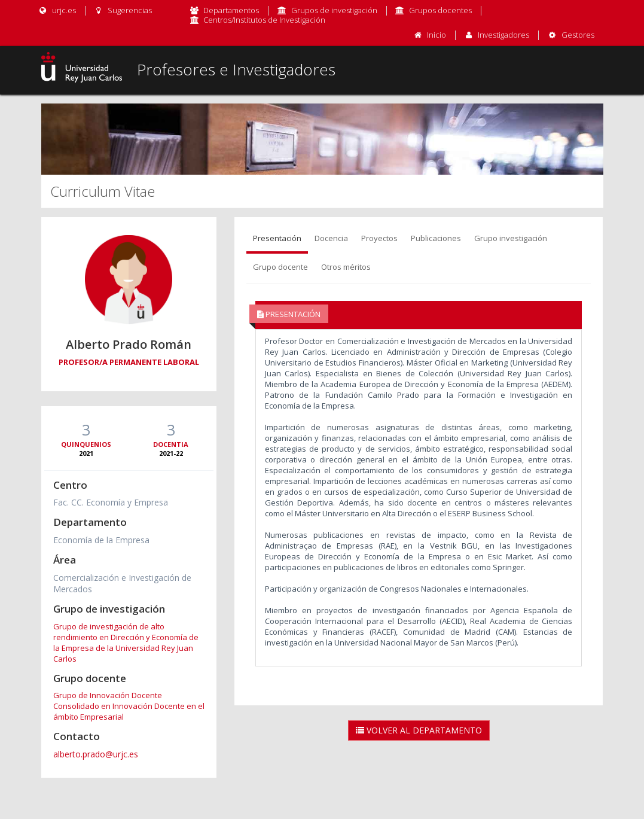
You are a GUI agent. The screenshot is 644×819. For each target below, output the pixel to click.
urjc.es (57, 10)
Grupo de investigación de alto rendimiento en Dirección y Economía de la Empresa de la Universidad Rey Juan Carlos (126, 643)
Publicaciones (436, 238)
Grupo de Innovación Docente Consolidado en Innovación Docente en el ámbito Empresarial (129, 706)
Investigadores (503, 35)
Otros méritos (346, 267)
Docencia (331, 238)
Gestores (578, 35)
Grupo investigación (511, 238)
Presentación (277, 238)
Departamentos (231, 10)
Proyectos (379, 238)
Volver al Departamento (419, 730)
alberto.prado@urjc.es (96, 754)
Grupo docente (280, 267)
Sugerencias (123, 10)
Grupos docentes (440, 10)
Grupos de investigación (334, 10)
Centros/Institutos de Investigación (264, 20)
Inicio (437, 35)
